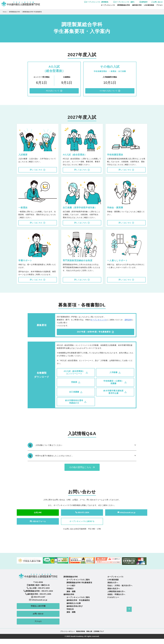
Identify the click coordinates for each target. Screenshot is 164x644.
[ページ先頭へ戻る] (129, 609)
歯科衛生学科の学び (75, 606)
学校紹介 (70, 589)
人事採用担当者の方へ (116, 591)
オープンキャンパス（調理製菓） (97, 2)
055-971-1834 (82, 513)
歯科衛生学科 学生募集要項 (78, 600)
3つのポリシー (113, 597)
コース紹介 (71, 585)
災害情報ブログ (99, 631)
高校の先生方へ (114, 589)
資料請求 (143, 2)
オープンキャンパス (108, 5)
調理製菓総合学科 (124, 5)
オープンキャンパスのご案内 (78, 580)
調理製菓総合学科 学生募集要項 (32, 12)
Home (5, 12)
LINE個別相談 (149, 5)
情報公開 (89, 631)
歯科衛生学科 (137, 5)
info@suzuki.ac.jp (126, 513)
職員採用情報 (81, 631)
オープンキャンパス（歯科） (124, 2)
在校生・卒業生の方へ (116, 594)
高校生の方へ (113, 583)
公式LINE (38, 513)
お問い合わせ (157, 2)
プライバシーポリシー (68, 631)
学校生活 (70, 609)
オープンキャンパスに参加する (82, 521)
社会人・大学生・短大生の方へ (120, 585)
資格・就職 (71, 591)
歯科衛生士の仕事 (74, 603)
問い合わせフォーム (38, 521)
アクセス (160, 5)
